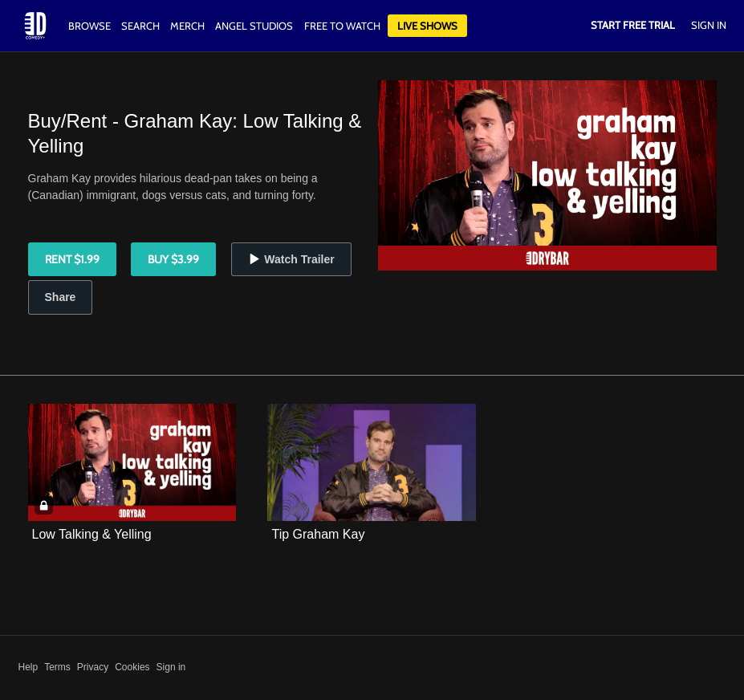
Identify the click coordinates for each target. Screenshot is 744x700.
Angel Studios (254, 26)
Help (28, 667)
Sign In (709, 25)
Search (142, 26)
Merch (187, 26)
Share (61, 297)
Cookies (132, 667)
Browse (91, 26)
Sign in (171, 667)
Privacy (93, 667)
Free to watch (342, 26)
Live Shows (427, 26)
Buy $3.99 (173, 259)
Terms (57, 667)
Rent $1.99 (72, 259)
